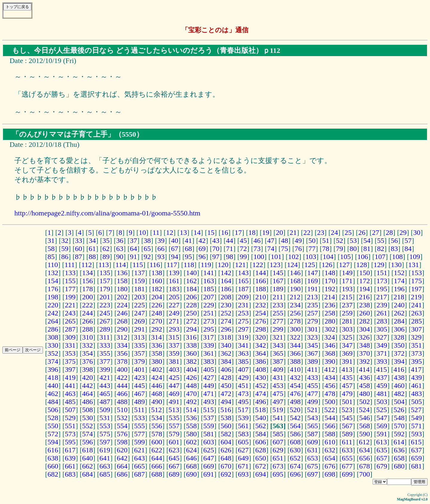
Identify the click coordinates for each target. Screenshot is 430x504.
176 (53, 289)
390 (330, 361)
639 (70, 458)
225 (139, 305)
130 (396, 265)
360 (191, 353)
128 (362, 265)
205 (174, 297)
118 (189, 265)
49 (298, 241)
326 (364, 337)
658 (399, 458)
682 (53, 474)
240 (399, 305)
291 (139, 329)
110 (53, 265)
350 (399, 345)
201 (105, 297)
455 (313, 386)
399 (105, 369)
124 (292, 265)
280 (330, 321)
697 (313, 474)
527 (416, 410)
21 (293, 232)
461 (417, 386)
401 (139, 369)
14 (197, 232)
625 (209, 450)
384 (226, 361)
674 (295, 466)
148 (330, 273)
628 (261, 450)
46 (257, 241)
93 (161, 257)
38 (147, 241)
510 (122, 410)
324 (330, 337)
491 (174, 402)
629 (278, 450)
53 (353, 241)
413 (347, 369)
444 (122, 386)
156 (87, 281)
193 (347, 289)
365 (278, 353)
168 (295, 281)
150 (365, 273)
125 (310, 265)
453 (278, 386)
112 (86, 265)
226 (157, 305)
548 (399, 418)
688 (157, 474)
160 (157, 281)
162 (191, 281)
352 (53, 353)
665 (139, 466)
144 (261, 273)
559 (209, 426)
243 (70, 313)
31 (51, 241)
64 (133, 249)
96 (202, 257)
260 (365, 313)
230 (226, 305)
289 (105, 329)
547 (382, 418)
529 (70, 418)
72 (243, 249)
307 (417, 329)
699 (347, 474)
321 (278, 337)
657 (382, 458)
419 (70, 377)
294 (191, 329)
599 (139, 442)
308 (53, 337)
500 (330, 402)
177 (70, 289)
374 (53, 361)
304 (365, 329)
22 (307, 232)
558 (191, 426)
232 (261, 305)
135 (105, 273)
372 (399, 353)
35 (106, 241)
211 (278, 297)
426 (191, 377)
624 (191, 450)
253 (243, 313)
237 (347, 305)
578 (157, 434)
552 (87, 426)
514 (191, 410)
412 (330, 369)
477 (313, 394)
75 (285, 249)
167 (278, 281)
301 (313, 329)
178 (87, 289)
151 (382, 273)
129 (379, 265)
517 (243, 410)
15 (211, 232)
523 (347, 410)
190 (295, 289)
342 (261, 345)
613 (382, 442)
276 (261, 321)
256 (295, 313)
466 (122, 394)
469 (174, 394)
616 (53, 450)
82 (381, 249)
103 (311, 257)
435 (347, 377)
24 (334, 232)
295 (209, 329)
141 (209, 273)
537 (209, 418)
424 (157, 377)
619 (105, 450)
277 (278, 321)
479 (347, 394)
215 (347, 297)
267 (105, 321)
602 (191, 442)
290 (122, 329)
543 (313, 418)
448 (191, 386)
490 (157, 402)
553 (105, 426)
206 (191, 297)
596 (87, 442)
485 (70, 402)
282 (365, 321)
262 (399, 313)
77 (312, 249)
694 (261, 474)
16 (225, 232)
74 (271, 249)
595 (70, 442)
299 (278, 329)
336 (157, 345)
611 (347, 442)
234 (295, 305)
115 (138, 265)
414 (364, 369)
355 (105, 353)
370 (365, 353)
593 (417, 434)
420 (87, 377)
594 (53, 442)
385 (243, 361)
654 (330, 458)
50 (312, 241)
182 (157, 289)
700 (365, 474)
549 (417, 418)
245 (105, 313)
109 (415, 257)
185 (209, 289)
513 (174, 410)
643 (139, 458)
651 (278, 458)
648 (226, 458)
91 (133, 257)
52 (340, 241)
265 (70, 321)
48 (285, 241)
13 (183, 232)
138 (157, 273)
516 (226, 410)
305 (382, 329)
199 (70, 297)
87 (79, 257)
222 (87, 305)
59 (65, 249)
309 (70, 337)
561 (243, 426)
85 (51, 257)
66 (161, 249)
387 (278, 361)
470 (191, 394)
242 (53, 313)
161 (174, 281)
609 (313, 442)
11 (156, 232)
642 (122, 458)
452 (261, 386)
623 (174, 450)
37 (133, 241)
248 (157, 313)
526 (399, 410)
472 (226, 394)
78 (326, 249)
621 (139, 450)
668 (191, 466)
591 (382, 434)
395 (417, 361)
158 (122, 281)
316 (191, 337)
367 (313, 353)
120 (223, 265)
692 (226, 474)
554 (122, 426)
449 (209, 386)
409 (278, 369)
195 (382, 289)
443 (105, 386)
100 (259, 257)
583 (243, 434)
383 (209, 361)
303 (347, 329)
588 (330, 434)
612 (364, 442)
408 (261, 369)
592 (399, 434)
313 (139, 337)
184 (191, 289)
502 (365, 402)
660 (53, 466)
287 (70, 329)
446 (157, 386)
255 (278, 313)
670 (226, 466)
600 (157, 442)
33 (79, 241)
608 (295, 442)
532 (122, 418)
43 (216, 241)
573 (70, 434)
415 (382, 369)
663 (105, 466)
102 (294, 257)
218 (399, 297)
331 (70, 345)
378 (122, 361)
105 (345, 257)
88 (92, 257)
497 (278, 402)
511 (139, 410)
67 (175, 249)
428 (226, 377)
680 (399, 466)
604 (226, 442)
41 (188, 241)
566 (330, 426)
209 (243, 297)
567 (347, 426)
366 (295, 353)
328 (399, 337)
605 (243, 442)
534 (157, 418)
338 (191, 345)
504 (399, 402)
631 (313, 450)
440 (53, 386)
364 (261, 353)
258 (330, 313)
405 (209, 369)
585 (278, 434)
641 (105, 458)
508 (87, 410)
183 (174, 289)
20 (279, 232)
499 (313, 402)
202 (122, 297)
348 (365, 345)
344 (295, 345)
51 (326, 241)
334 (122, 345)
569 (382, 426)
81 (367, 249)
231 (243, 305)
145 (278, 273)
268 (122, 321)
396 (53, 369)
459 (382, 386)
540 (261, 418)
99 (243, 257)
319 (243, 337)
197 (417, 289)
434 (330, 377)
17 (238, 232)
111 (70, 265)
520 (295, 410)
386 (261, 361)
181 (139, 289)
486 (87, 402)
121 (240, 265)
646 (191, 458)
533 (139, 418)
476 (295, 394)
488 (122, 402)
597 (105, 442)
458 (365, 386)
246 (122, 313)
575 (105, 434)
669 (209, 466)
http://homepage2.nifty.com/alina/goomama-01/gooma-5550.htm (107, 213)
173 (382, 281)
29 (403, 232)
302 (330, 329)
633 (347, 450)
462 (53, 394)
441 (70, 386)
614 (399, 442)
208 (226, 297)
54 (367, 241)
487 (105, 402)
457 (347, 386)
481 (382, 394)
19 (266, 232)
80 (353, 249)
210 (261, 297)
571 (417, 426)
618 (87, 450)
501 (347, 402)
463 (70, 394)
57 (408, 241)
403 (174, 369)
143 (243, 273)
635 (382, 450)
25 (348, 232)
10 (142, 232)
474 (261, 394)
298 (261, 329)
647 (209, 458)
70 (216, 249)
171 (347, 281)
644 (157, 458)
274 (226, 321)
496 (261, 402)
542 (295, 418)
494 (226, 402)
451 (243, 386)
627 (243, 450)
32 (65, 241)
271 (174, 321)
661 (70, 466)
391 (347, 361)
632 (330, 450)
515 (208, 410)
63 (120, 249)
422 (122, 377)
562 (261, 426)
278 (295, 321)
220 (53, 305)
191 (313, 289)
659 (417, 458)
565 (313, 426)
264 (53, 321)
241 (417, 305)
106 (363, 257)
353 (70, 353)
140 (191, 273)
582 (226, 434)
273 (209, 321)
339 (209, 345)
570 (399, 426)
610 (330, 442)
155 (70, 281)
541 (278, 418)
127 (344, 265)
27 (376, 232)
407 (243, 369)
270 (157, 321)
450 (226, 386)
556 (157, 426)
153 (417, 273)
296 (226, 329)
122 (258, 265)
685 (105, 474)
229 (209, 305)
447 (174, 386)
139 (174, 273)
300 (295, 329)
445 (139, 386)
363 (243, 353)
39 (161, 241)
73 (257, 249)
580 (191, 434)
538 (226, 418)
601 (174, 442)
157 (105, 281)
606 (261, 442)
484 (53, 402)
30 (417, 232)
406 (226, 369)
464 (87, 394)
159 (139, 281)
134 (87, 273)
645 (174, 458)
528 (53, 418)
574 (87, 434)
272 (191, 321)
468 (157, 394)
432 (295, 377)
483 (417, 394)
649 (243, 458)
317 (208, 337)
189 (278, 289)
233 (278, 305)
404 (191, 369)
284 (399, 321)
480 (365, 394)
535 (174, 418)
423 (139, 377)
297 (243, 329)
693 (243, 474)
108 (397, 257)
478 (330, 394)
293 (174, 329)
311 (105, 337)
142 (226, 273)
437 (382, 377)
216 (364, 297)
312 (122, 337)
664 (122, 466)
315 (174, 337)
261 (382, 313)
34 (92, 241)
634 (365, 450)
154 (53, 281)
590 (365, 434)
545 (347, 418)
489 (139, 402)
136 (122, 273)
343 (278, 345)
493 (209, 402)
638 (53, 458)
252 (226, 313)
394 (399, 361)
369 (347, 353)
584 (261, 434)
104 (328, 257)
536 (191, 418)
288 (87, 329)
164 (226, 281)
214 (330, 297)
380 (157, 361)
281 (347, 321)
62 (106, 249)
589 (347, 434)
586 (295, 434)
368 (330, 353)
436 (365, 377)
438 (399, 377)
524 (364, 410)
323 (312, 337)
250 (191, 313)
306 (399, 329)
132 (53, 273)
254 (261, 313)
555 (139, 426)
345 (313, 345)
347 (347, 345)
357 (139, 353)
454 (295, 386)
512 (156, 410)
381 (174, 361)
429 (243, 377)
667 (174, 466)
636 (399, 450)
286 (53, 329)
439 (417, 377)
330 (53, 345)
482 (399, 394)
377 (105, 361)
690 (191, 474)
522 (330, 410)
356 (122, 353)
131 (414, 265)
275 (243, 321)
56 (394, 241)
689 (174, 474)
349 (382, 345)
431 (278, 377)
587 (313, 434)
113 (103, 265)
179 (105, 289)
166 (261, 281)
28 (389, 232)
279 (313, 321)
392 (365, 361)
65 (147, 249)
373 (417, 353)
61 (92, 249)
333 (105, 345)
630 (295, 450)
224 (122, 305)
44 (230, 241)
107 (380, 257)
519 (278, 410)
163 (209, 281)
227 (174, 305)
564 (295, 426)
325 (347, 337)
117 (172, 265)
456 (330, 386)
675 (313, 466)
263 (417, 313)
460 (399, 386)
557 (174, 426)
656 (365, 458)
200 (87, 297)
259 (347, 313)
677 (347, 466)
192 (330, 289)
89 (106, 257)
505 (417, 402)
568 (365, 426)
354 (87, 353)
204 (157, 297)
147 (313, 273)
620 (122, 450)
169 (313, 281)
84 (408, 249)
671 (243, 466)
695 (278, 474)
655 (347, 458)
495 (243, 402)
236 (330, 305)
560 (226, 426)
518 (260, 410)
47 (271, 241)
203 (139, 297)
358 (157, 353)
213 (312, 297)
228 (191, 305)
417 (416, 369)
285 (417, 321)
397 (70, 369)
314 (156, 337)
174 (399, 281)
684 (87, 474)
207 (209, 297)
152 (399, 273)
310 (87, 337)
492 (191, 402)
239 (382, 305)
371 (382, 353)
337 (174, 345)
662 (87, 466)
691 (209, 474)
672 (261, 466)
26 (362, 232)
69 (202, 249)
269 (139, 321)
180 (122, 289)
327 (382, 337)
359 (174, 353)
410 (295, 369)
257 (313, 313)
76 (298, 249)
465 (105, 394)
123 (275, 265)
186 (226, 289)
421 (105, 377)
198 (53, 297)
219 (416, 297)
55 (381, 241)
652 (295, 458)
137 (139, 273)
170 (330, 281)
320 (260, 337)
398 (87, 369)
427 (209, 377)
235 (313, 305)
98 (230, 257)
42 (202, 241)
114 (120, 265)
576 (122, 434)
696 (295, 474)
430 (261, 377)
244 (87, 313)
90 (120, 257)
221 (70, 305)
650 (261, 458)
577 (139, 434)
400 (122, 369)
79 (340, 249)
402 (157, 369)
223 (105, 305)
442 (87, 386)
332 (87, 345)
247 (139, 313)
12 (170, 232)
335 (139, 345)
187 (243, 289)
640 (87, 458)
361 (209, 353)
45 (243, 241)
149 (347, 273)
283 (382, 321)
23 (321, 232)
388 (295, 361)
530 (87, 418)
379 (139, 361)
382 (191, 361)
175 (417, 281)
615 (416, 442)
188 (261, 289)
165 (243, 281)
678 (365, 466)
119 (206, 265)
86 (65, 257)
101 (276, 257)
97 (216, 257)
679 (382, 466)
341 (243, 345)
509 (105, 410)
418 (53, 377)
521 (312, 410)
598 (122, 442)
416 (399, 369)
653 (313, 458)
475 (278, 394)
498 (295, 402)
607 (278, 442)
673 (278, 466)
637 (417, 450)
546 (365, 418)
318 (226, 337)
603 (209, 442)
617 (70, 450)
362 (226, 353)
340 (226, 345)
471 (209, 394)
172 (365, 281)
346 (330, 345)
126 (327, 265)
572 (53, 434)
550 (53, 426)
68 (188, 249)
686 (122, 474)
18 (252, 232)
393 (382, 361)
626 (226, 450)
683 (70, 474)
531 (105, 418)
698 (330, 474)
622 (157, 450)
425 (174, 377)
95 (188, 257)
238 (365, 305)
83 (394, 249)
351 (417, 345)
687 (139, 474)
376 (87, 361)
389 (313, 361)
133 (70, 273)
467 (139, 394)
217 (382, 297)
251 (209, 313)
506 (53, 410)
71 (230, 249)
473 (243, 394)
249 (174, 313)
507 (70, 410)
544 (330, 418)
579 (174, 434)
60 (79, 249)
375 (70, 361)
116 (155, 265)
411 (312, 369)
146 (295, 273)
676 (330, 466)
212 (295, 297)
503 (382, 402)
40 (175, 241)
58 (51, 249)
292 (157, 329)
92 (147, 257)
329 (416, 337)
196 (399, 289)
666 (157, 466)
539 (243, 418)
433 (313, 377)
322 (295, 337)
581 (209, 434)
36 (120, 241)
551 (70, 426)
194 (365, 289)
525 (382, 410)
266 (87, 321)
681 (417, 466)
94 (175, 257)
